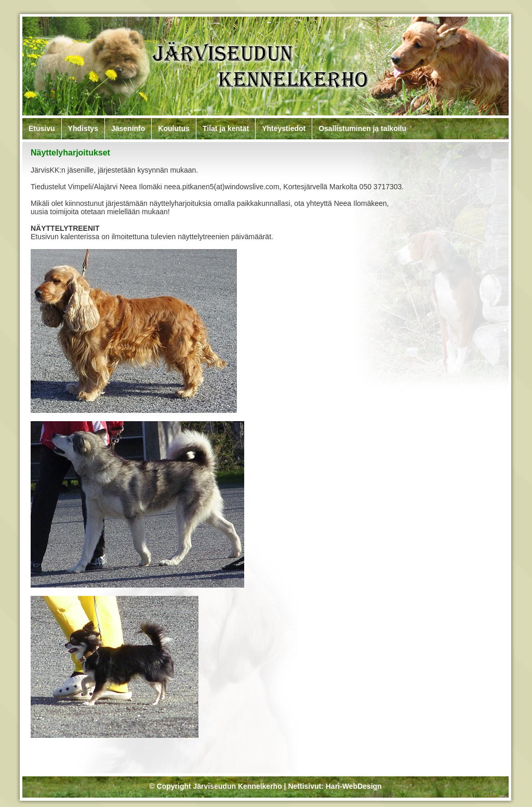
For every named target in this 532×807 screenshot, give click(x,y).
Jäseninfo (128, 128)
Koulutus (174, 128)
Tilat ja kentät (226, 128)
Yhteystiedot (284, 128)
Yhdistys (83, 128)
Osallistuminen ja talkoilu (362, 128)
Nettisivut (304, 786)
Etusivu (42, 128)
